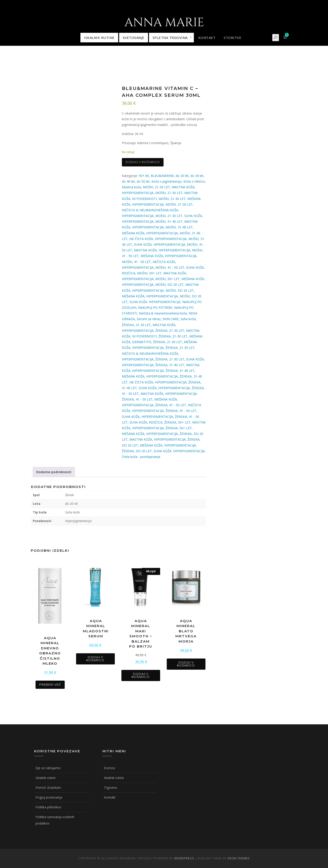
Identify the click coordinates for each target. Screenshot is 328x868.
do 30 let (197, 176)
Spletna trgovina (170, 38)
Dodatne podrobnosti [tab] (54, 472)
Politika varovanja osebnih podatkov (55, 820)
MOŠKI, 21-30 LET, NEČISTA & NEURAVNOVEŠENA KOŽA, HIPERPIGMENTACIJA (158, 210)
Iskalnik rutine (46, 778)
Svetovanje (134, 38)
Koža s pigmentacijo (167, 181)
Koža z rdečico (194, 181)
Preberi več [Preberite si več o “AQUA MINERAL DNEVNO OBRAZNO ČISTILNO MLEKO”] (50, 684)
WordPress (184, 858)
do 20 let (182, 176)
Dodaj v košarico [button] (95, 659)
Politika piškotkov (48, 807)
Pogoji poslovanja (49, 797)
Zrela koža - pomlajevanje (141, 457)
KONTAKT (207, 38)
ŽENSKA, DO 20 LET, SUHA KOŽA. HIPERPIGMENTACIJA (163, 451)
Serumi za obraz (149, 319)
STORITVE (232, 38)
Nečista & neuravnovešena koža (163, 313)
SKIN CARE (170, 319)
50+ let (144, 176)
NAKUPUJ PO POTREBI (155, 308)
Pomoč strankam (48, 788)
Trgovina (110, 788)
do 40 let (128, 181)
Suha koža (188, 319)
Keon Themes (239, 858)
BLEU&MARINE (162, 176)
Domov (109, 768)
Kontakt (110, 797)
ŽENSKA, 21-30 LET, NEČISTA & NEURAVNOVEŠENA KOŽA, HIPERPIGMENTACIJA (159, 353)
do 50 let (143, 181)
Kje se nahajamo (48, 768)
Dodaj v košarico (143, 162)
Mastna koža (131, 187)
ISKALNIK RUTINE (99, 38)
